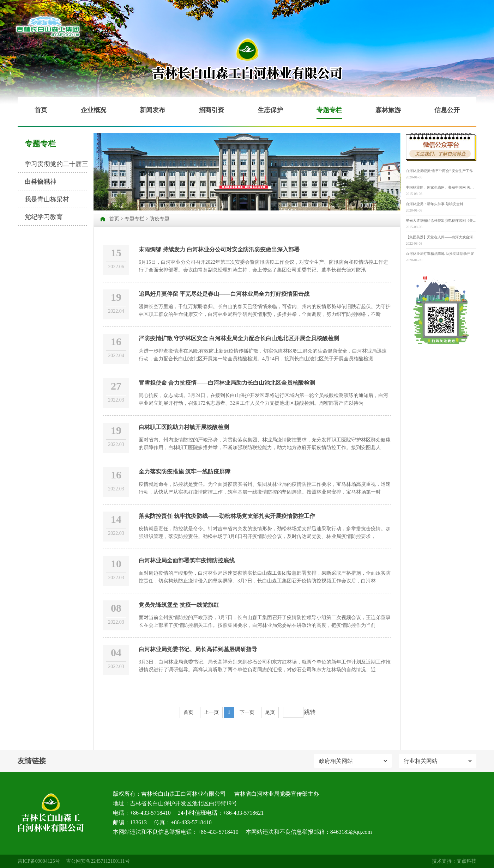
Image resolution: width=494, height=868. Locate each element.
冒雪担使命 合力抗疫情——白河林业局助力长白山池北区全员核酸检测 (227, 383)
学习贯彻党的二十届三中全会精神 (56, 167)
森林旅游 (388, 110)
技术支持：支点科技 (454, 861)
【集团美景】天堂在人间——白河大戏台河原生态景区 (441, 237)
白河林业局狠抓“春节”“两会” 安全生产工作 (439, 171)
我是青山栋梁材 (47, 199)
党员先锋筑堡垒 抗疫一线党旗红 (179, 605)
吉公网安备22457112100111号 (98, 861)
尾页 (270, 712)
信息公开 (447, 110)
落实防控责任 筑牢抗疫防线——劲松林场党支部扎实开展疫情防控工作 (227, 516)
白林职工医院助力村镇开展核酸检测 (184, 427)
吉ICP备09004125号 (39, 861)
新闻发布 (152, 110)
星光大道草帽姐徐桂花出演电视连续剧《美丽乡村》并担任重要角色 (441, 221)
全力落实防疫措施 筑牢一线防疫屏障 (185, 472)
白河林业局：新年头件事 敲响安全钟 (435, 204)
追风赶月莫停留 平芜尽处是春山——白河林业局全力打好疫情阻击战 (224, 294)
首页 (41, 110)
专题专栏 (329, 110)
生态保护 (270, 110)
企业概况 (94, 110)
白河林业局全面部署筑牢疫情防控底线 (187, 560)
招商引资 (211, 110)
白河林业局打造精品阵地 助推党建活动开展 (440, 254)
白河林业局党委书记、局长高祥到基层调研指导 (198, 649)
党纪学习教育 (44, 217)
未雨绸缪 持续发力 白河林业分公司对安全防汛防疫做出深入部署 (219, 249)
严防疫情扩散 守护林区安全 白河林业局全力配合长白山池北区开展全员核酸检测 (239, 338)
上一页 (211, 712)
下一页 (247, 712)
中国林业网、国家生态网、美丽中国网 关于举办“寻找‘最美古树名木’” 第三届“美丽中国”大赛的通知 (441, 187)
